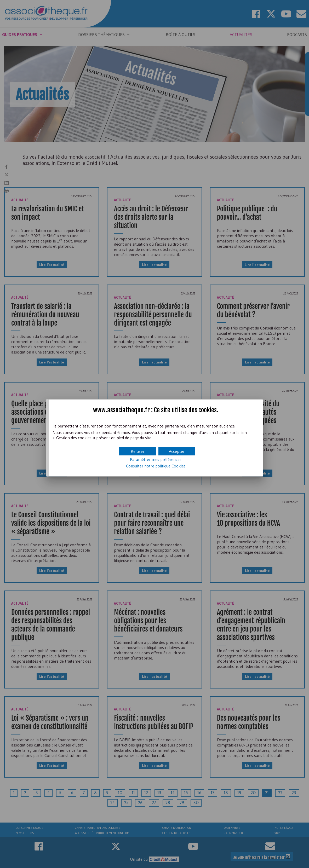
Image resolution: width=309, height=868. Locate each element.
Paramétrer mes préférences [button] (156, 459)
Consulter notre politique (156, 466)
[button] (177, 451)
